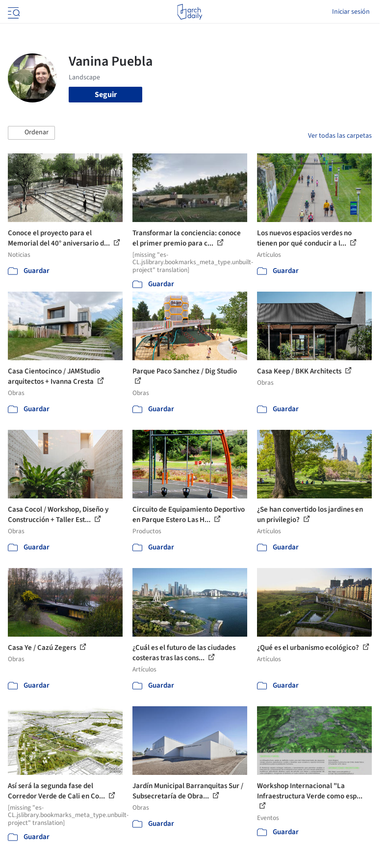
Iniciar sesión (351, 12)
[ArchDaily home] (190, 12)
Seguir (106, 95)
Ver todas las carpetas (340, 136)
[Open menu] (13, 12)
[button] (31, 133)
